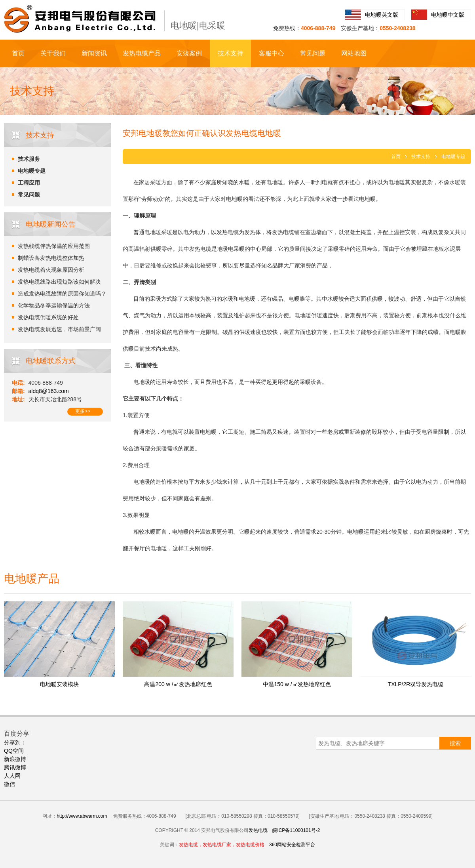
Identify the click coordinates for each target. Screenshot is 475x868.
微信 (9, 784)
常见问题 (313, 53)
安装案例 (189, 53)
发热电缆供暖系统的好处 (48, 317)
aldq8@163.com (49, 391)
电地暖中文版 (448, 15)
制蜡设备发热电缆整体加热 (51, 258)
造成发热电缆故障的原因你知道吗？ (62, 294)
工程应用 (29, 183)
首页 (18, 53)
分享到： (15, 742)
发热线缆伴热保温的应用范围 (54, 246)
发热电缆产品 (142, 53)
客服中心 (272, 53)
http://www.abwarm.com (82, 816)
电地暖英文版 (382, 15)
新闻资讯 (94, 53)
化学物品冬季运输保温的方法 (54, 305)
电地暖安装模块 (59, 684)
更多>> (83, 411)
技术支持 (230, 53)
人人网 (12, 776)
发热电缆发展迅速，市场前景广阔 (59, 329)
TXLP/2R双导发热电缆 (416, 684)
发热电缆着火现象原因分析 (51, 270)
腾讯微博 (15, 767)
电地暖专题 (32, 171)
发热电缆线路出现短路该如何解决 (59, 282)
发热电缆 (258, 830)
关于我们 (53, 53)
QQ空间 (14, 751)
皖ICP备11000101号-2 (296, 830)
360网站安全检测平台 (292, 845)
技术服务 (29, 159)
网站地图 (354, 53)
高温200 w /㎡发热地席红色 (178, 684)
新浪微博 (15, 759)
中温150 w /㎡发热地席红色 (297, 684)
